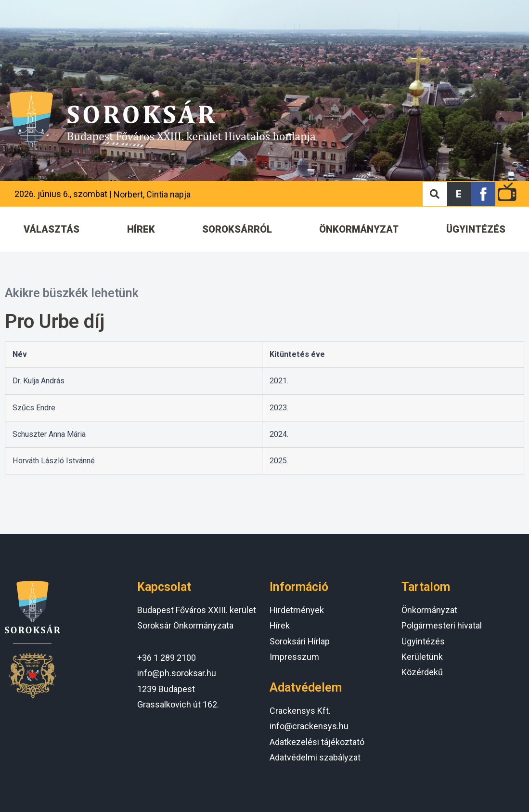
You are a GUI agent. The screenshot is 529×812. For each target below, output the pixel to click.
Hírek (280, 625)
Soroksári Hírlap (300, 641)
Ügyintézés (423, 641)
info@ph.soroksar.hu (177, 673)
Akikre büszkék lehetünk (72, 293)
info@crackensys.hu (309, 726)
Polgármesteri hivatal (442, 625)
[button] (459, 194)
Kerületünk (422, 657)
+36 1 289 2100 (167, 658)
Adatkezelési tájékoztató (317, 742)
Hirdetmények (297, 610)
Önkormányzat (429, 610)
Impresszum (294, 657)
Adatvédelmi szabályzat (315, 757)
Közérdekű (422, 672)
